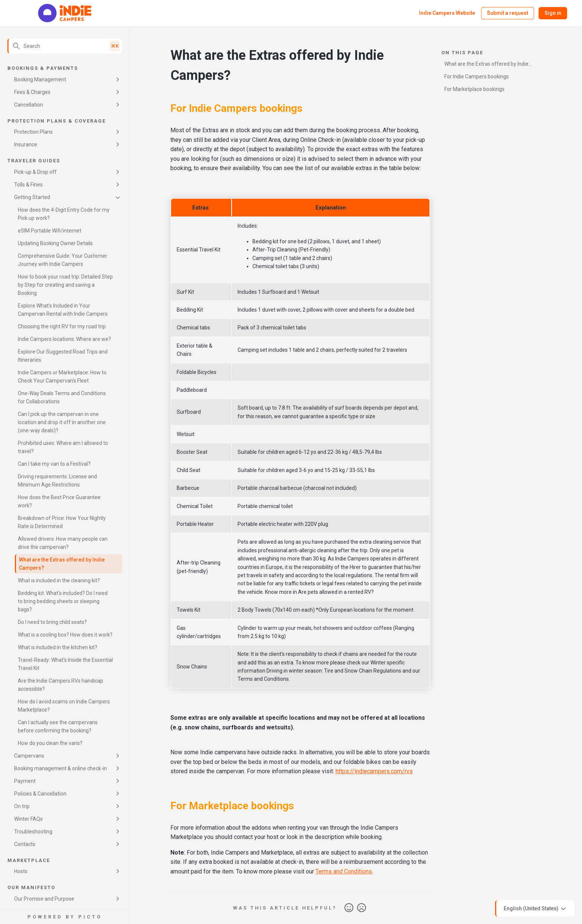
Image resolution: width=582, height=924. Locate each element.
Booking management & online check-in (61, 768)
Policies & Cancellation (40, 794)
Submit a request (508, 13)
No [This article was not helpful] (362, 908)
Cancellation (29, 105)
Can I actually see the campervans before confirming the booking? (58, 726)
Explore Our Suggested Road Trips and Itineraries (63, 356)
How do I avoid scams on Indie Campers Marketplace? (64, 706)
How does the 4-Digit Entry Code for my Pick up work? (64, 214)
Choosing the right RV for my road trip (62, 326)
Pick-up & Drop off (35, 172)
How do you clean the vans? (50, 743)
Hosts (21, 871)
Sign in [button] (553, 13)
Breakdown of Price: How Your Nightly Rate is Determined (62, 522)
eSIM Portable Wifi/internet (50, 231)
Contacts (25, 844)
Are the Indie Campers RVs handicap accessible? (61, 685)
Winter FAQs (28, 819)
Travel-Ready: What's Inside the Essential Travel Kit (65, 664)
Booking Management (40, 79)
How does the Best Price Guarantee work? (59, 501)
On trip (22, 806)
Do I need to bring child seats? (52, 622)
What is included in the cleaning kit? (59, 580)
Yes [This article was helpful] (349, 908)
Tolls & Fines (28, 185)
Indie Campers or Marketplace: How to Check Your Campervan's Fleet (62, 377)
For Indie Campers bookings (477, 77)
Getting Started (32, 197)
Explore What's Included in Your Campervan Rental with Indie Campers (63, 310)
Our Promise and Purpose (44, 899)
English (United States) (535, 909)
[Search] (65, 46)
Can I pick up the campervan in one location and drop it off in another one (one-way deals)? (62, 422)
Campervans (29, 756)
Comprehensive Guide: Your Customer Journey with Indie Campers (63, 260)
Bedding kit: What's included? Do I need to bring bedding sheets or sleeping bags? (63, 601)
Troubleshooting (33, 832)
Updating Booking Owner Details (55, 243)
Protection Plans (33, 132)
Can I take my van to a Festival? (54, 464)
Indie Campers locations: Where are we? (64, 339)
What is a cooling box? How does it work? (65, 635)
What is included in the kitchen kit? (58, 647)
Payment (25, 781)
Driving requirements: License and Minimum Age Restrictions (57, 481)
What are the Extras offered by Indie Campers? (62, 564)
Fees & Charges (32, 92)
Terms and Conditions (344, 871)
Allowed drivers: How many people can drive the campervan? (63, 543)
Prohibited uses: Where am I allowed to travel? (63, 447)
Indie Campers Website (447, 13)
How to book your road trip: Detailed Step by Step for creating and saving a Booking (65, 285)
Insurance (26, 144)
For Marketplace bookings (474, 89)
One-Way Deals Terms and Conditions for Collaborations (62, 397)
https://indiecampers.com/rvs (374, 771)
